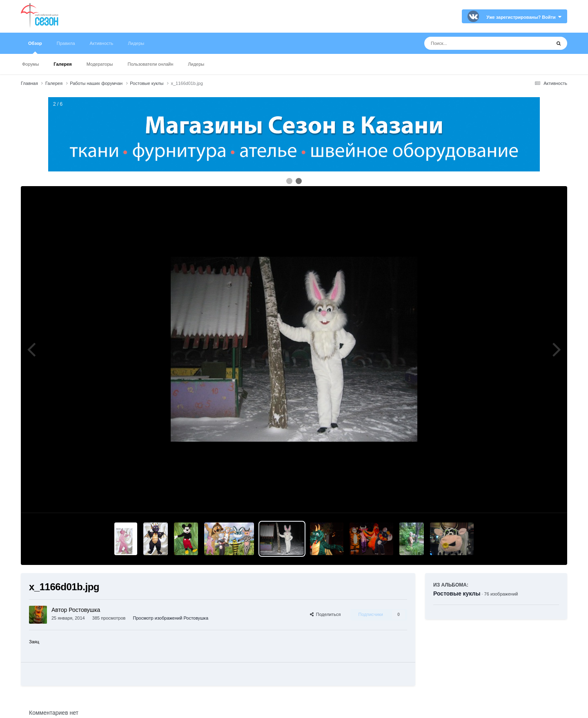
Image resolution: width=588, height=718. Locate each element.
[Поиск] (472, 43)
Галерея (62, 64)
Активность (102, 43)
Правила (66, 43)
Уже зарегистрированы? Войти (524, 17)
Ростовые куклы (457, 594)
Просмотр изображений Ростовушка (171, 618)
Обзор (35, 47)
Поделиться (325, 614)
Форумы (30, 64)
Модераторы (100, 64)
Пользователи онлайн (151, 64)
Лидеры (196, 64)
